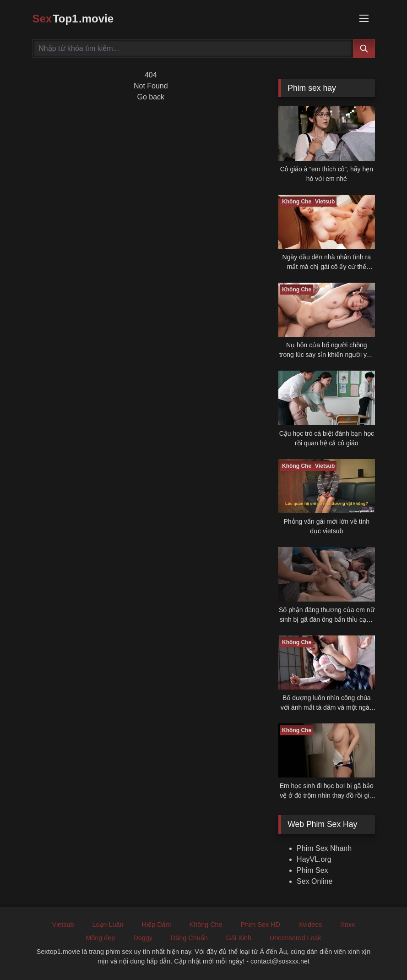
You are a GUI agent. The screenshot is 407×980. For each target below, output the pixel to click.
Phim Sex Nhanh (324, 848)
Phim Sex (312, 870)
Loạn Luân (108, 925)
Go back (151, 97)
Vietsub (63, 925)
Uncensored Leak (296, 938)
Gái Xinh (239, 938)
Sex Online (315, 881)
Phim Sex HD (260, 925)
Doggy (143, 938)
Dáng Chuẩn (189, 938)
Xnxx (347, 925)
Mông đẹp (100, 938)
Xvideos (310, 925)
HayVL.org (314, 859)
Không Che (206, 925)
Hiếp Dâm (157, 925)
